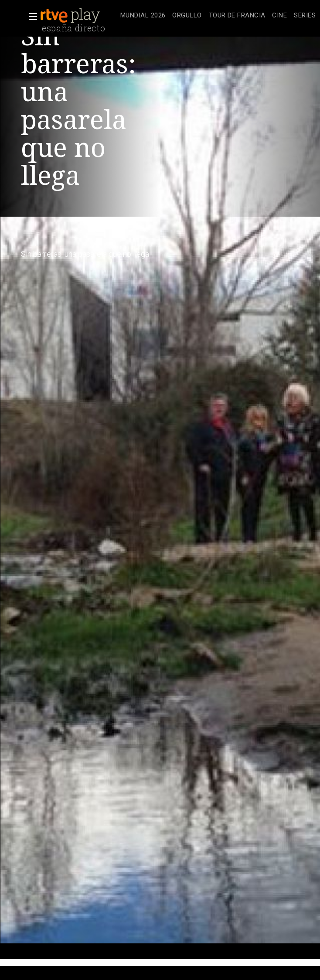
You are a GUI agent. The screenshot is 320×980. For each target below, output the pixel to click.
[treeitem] (143, 16)
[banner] (78, 16)
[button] (31, 17)
